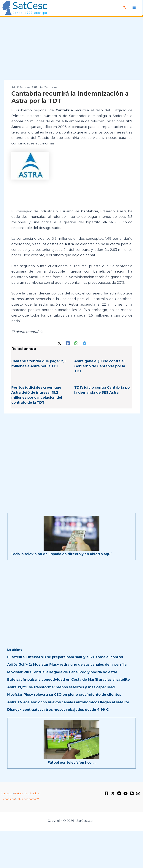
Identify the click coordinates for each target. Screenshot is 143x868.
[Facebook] (68, 343)
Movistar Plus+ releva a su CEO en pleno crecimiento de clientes (64, 694)
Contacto (7, 793)
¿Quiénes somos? (28, 799)
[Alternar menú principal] (134, 8)
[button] (124, 8)
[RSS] (132, 793)
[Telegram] (85, 343)
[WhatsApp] (76, 343)
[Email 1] (138, 793)
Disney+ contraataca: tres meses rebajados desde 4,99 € (58, 709)
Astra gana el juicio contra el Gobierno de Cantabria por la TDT (100, 366)
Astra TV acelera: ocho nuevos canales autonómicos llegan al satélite (68, 702)
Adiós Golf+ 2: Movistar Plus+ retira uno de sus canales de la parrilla (67, 664)
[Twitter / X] (59, 343)
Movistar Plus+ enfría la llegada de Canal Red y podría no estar (62, 672)
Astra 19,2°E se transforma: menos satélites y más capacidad (61, 687)
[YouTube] (125, 793)
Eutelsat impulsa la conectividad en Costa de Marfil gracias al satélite (69, 679)
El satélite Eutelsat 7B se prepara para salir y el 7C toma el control (65, 657)
